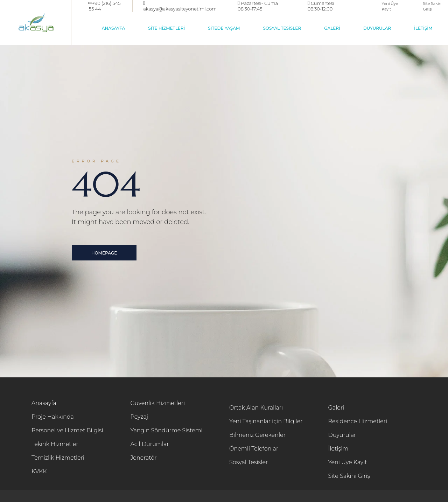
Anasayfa (44, 403)
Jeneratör (144, 458)
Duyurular (342, 435)
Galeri (336, 408)
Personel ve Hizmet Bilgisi (67, 430)
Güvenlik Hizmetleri (158, 403)
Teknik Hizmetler (55, 444)
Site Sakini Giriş (349, 476)
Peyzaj (139, 417)
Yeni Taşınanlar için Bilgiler (266, 421)
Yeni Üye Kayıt (348, 462)
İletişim (338, 449)
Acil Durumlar (150, 444)
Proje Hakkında (53, 417)
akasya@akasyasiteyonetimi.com (180, 9)
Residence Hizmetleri (358, 421)
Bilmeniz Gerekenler (257, 435)
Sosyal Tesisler (248, 462)
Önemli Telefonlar (254, 449)
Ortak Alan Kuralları (256, 408)
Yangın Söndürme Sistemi (167, 430)
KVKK (39, 471)
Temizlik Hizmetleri (58, 458)
